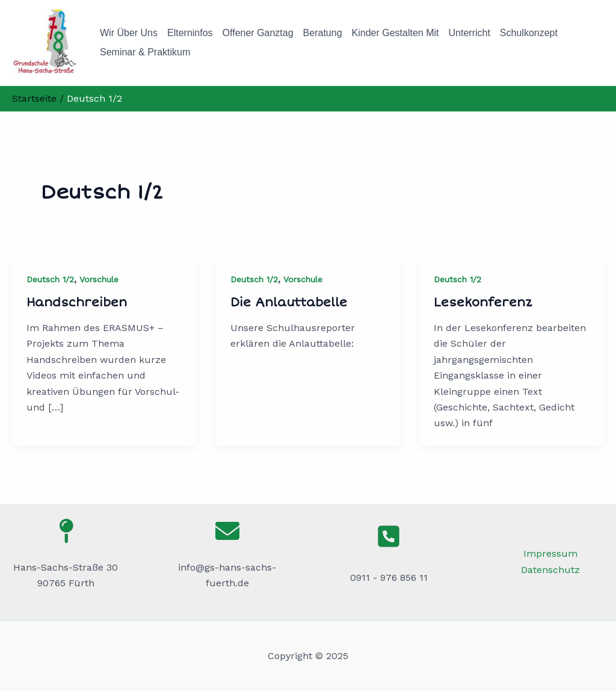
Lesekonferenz (483, 302)
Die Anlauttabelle (289, 302)
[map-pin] (66, 531)
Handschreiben (77, 302)
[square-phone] (389, 536)
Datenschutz (550, 570)
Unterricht (470, 33)
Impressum (550, 553)
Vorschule (99, 279)
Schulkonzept (529, 33)
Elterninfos (190, 33)
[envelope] (227, 531)
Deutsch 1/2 (50, 279)
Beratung (323, 33)
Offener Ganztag (258, 33)
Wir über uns (129, 33)
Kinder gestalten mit (396, 33)
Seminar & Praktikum (145, 52)
